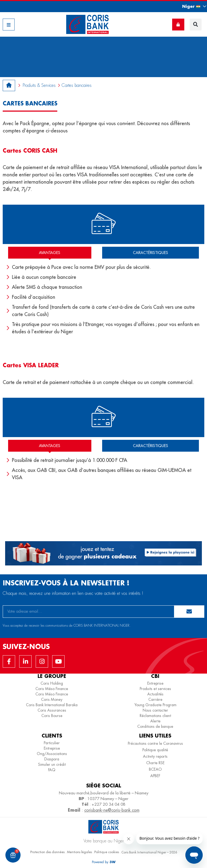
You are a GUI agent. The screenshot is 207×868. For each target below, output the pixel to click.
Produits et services (155, 689)
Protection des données (47, 852)
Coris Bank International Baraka (52, 705)
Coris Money (52, 699)
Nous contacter (155, 710)
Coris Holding (52, 683)
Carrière (155, 699)
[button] (189, 6)
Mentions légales (79, 852)
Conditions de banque (155, 726)
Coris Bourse (52, 716)
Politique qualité (155, 750)
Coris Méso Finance (52, 689)
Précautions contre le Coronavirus (155, 743)
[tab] (50, 253)
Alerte (155, 721)
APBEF (155, 776)
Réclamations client (155, 716)
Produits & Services (39, 85)
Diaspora (52, 759)
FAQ (52, 770)
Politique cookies (107, 852)
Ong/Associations (52, 754)
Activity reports (155, 756)
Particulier (52, 743)
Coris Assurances (52, 710)
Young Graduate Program (155, 705)
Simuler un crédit (52, 764)
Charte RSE (155, 763)
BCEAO (155, 769)
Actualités (155, 694)
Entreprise (155, 683)
